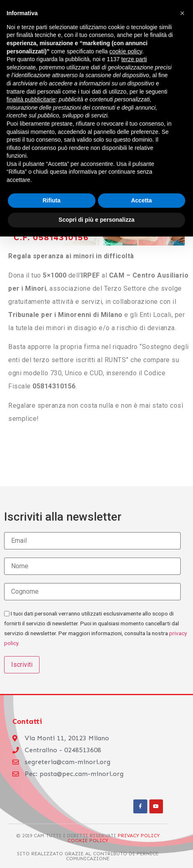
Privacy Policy (139, 835)
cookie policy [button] (126, 51)
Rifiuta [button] (51, 200)
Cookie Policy (88, 840)
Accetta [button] (141, 200)
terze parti (134, 59)
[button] (182, 13)
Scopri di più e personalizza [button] (96, 220)
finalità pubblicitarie (31, 99)
